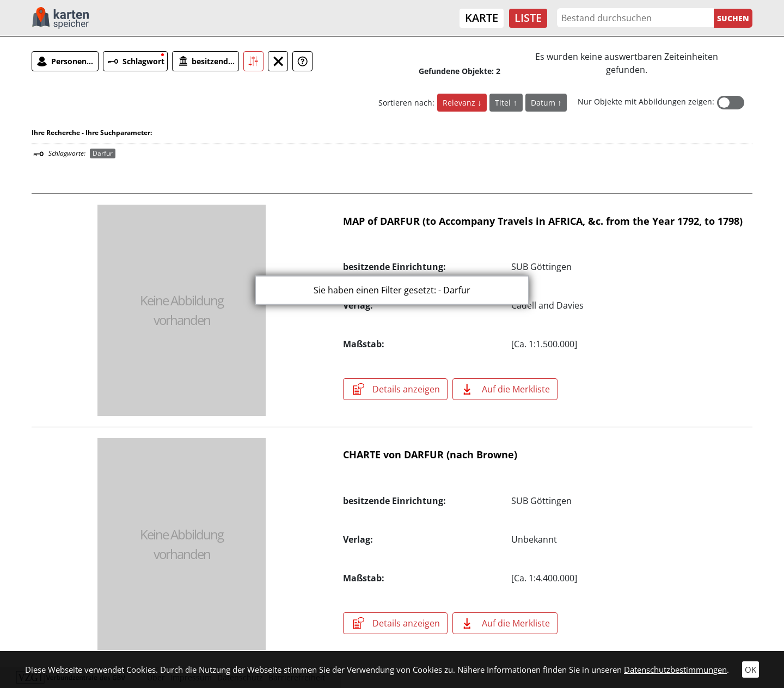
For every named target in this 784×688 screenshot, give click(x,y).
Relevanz (460, 103)
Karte (482, 18)
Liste (528, 18)
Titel (504, 103)
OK (751, 669)
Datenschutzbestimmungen (675, 669)
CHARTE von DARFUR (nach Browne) (430, 454)
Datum (544, 103)
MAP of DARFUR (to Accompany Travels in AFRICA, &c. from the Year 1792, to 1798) (543, 221)
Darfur (103, 153)
